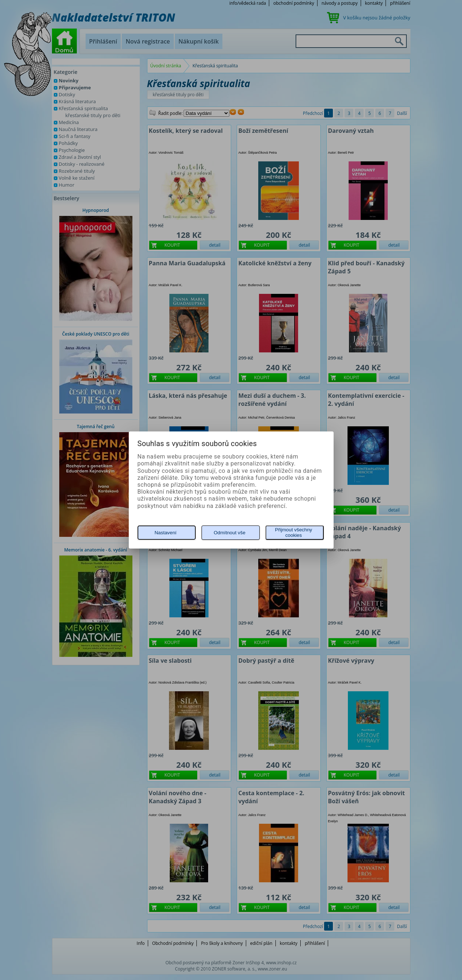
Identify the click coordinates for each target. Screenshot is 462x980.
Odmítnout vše (230, 533)
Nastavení (165, 533)
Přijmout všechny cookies (294, 532)
